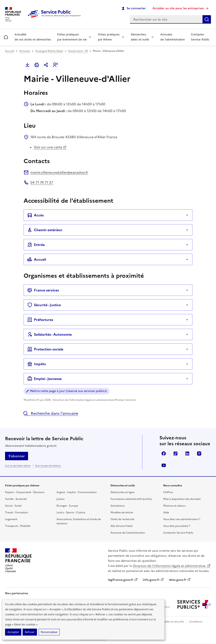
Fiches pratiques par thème (109, 37)
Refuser (30, 632)
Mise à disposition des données (182, 499)
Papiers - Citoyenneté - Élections (25, 492)
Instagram (199, 453)
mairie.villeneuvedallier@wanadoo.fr (59, 172)
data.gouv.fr (180, 580)
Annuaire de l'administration (128, 533)
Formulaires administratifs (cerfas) (131, 499)
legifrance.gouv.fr (123, 580)
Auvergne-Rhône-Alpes (49, 51)
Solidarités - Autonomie (49, 334)
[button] (55, 65)
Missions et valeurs (174, 506)
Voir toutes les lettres (48, 466)
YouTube (164, 465)
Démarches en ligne (122, 492)
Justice (61, 499)
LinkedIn (187, 453)
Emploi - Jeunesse (44, 379)
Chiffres (168, 492)
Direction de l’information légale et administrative (172, 566)
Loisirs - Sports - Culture (71, 513)
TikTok (175, 453)
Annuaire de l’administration (173, 37)
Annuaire (25, 51)
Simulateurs (118, 506)
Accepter (13, 632)
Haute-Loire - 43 (78, 51)
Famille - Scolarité (16, 499)
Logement (11, 519)
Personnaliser (49, 632)
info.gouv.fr (153, 580)
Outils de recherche (122, 519)
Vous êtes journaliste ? (177, 526)
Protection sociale (45, 349)
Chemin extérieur (45, 230)
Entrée (36, 245)
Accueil (10, 51)
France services (43, 290)
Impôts (36, 364)
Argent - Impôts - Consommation (77, 492)
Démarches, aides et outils (140, 37)
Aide (166, 513)
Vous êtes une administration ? (182, 519)
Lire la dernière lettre (18, 466)
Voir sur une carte (50, 147)
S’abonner (17, 456)
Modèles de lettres (122, 513)
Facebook (164, 453)
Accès (35, 215)
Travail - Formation (16, 513)
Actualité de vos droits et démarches (33, 37)
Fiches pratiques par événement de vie (72, 37)
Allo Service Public (122, 526)
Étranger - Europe (67, 506)
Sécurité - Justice (44, 305)
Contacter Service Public (200, 37)
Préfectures (40, 320)
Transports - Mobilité (18, 526)
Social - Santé (13, 506)
